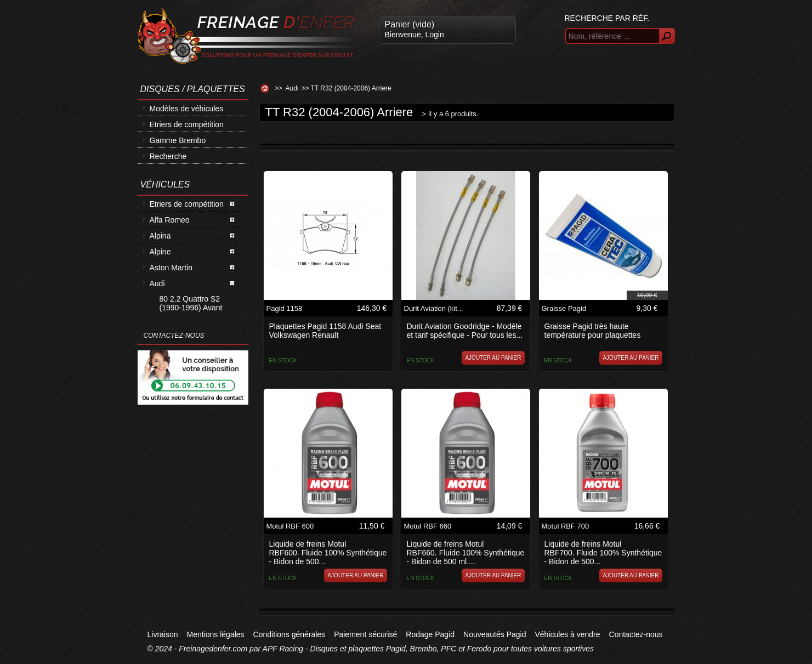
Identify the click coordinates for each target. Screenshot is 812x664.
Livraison (163, 634)
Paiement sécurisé (365, 634)
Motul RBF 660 (428, 526)
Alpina (160, 236)
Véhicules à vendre (567, 634)
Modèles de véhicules (187, 109)
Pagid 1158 (285, 308)
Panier (410, 24)
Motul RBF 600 (290, 526)
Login (434, 35)
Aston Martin (171, 268)
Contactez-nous (636, 634)
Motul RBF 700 (566, 526)
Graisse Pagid (564, 308)
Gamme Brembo (178, 140)
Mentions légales (216, 634)
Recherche (168, 156)
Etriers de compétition (187, 124)
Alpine (160, 252)
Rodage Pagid (430, 634)
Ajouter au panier (493, 358)
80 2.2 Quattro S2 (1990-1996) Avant (191, 303)
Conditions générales (289, 634)
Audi (157, 283)
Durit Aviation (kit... (434, 308)
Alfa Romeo (170, 220)
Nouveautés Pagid (495, 634)
